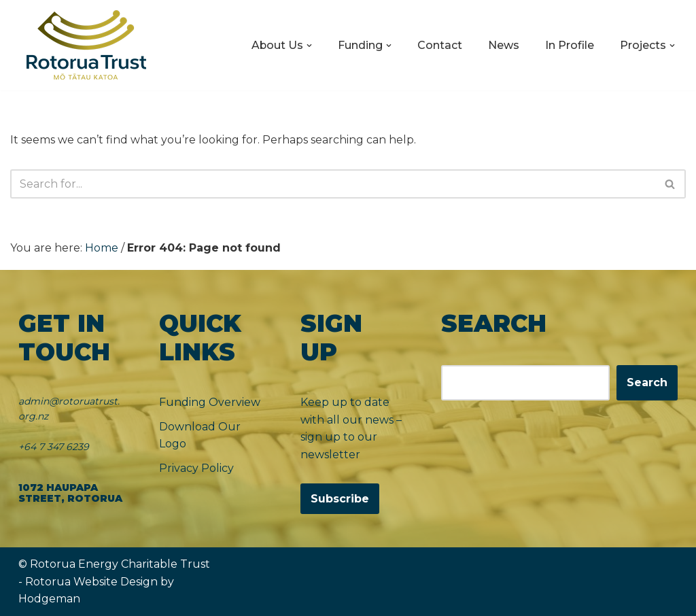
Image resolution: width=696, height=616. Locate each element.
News (504, 45)
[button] (309, 46)
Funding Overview (210, 402)
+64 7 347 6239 (54, 447)
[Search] (333, 184)
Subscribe (340, 499)
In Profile (570, 45)
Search (647, 382)
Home (102, 248)
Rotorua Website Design (91, 582)
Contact (440, 45)
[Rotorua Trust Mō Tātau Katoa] (86, 45)
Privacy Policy (196, 468)
